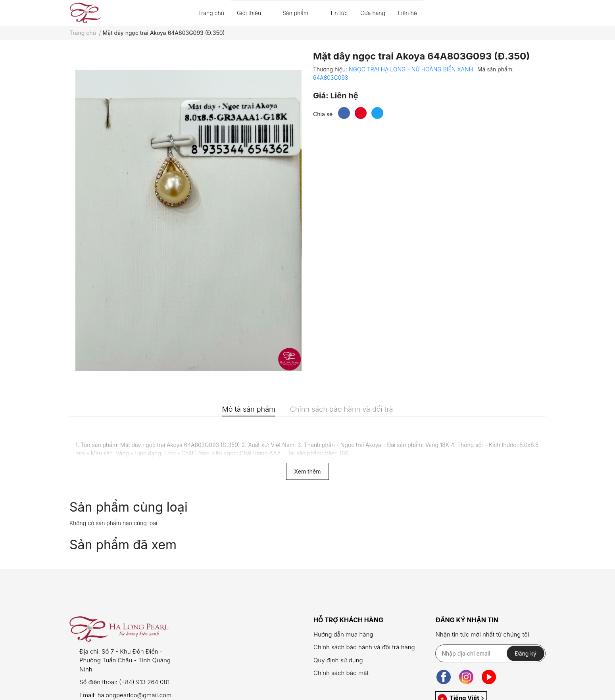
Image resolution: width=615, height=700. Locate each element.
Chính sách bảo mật (341, 673)
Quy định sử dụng (338, 660)
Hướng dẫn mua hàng (343, 634)
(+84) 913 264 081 (144, 682)
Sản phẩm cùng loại (129, 507)
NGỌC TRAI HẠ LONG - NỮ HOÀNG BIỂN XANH (412, 69)
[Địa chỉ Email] (490, 653)
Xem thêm (308, 471)
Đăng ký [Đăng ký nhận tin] (526, 653)
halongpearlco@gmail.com (135, 695)
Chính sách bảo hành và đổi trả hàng (364, 647)
